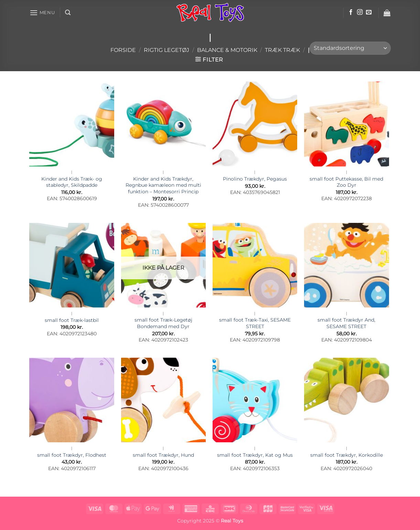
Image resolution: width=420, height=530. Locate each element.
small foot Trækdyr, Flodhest (72, 455)
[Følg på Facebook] (351, 12)
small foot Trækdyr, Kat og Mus (255, 455)
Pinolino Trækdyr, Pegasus (255, 179)
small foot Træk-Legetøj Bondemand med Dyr (163, 323)
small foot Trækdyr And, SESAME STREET (346, 323)
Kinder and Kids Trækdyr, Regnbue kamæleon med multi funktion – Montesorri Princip (163, 185)
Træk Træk (282, 50)
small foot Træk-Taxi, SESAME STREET (255, 323)
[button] (42, 13)
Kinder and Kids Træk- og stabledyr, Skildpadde (72, 182)
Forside (123, 50)
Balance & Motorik (227, 50)
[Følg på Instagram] (360, 12)
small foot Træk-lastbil (72, 320)
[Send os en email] (369, 12)
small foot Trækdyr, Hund (163, 455)
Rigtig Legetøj (166, 50)
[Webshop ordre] (350, 48)
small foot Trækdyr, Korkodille (347, 455)
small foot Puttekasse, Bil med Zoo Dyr (346, 182)
